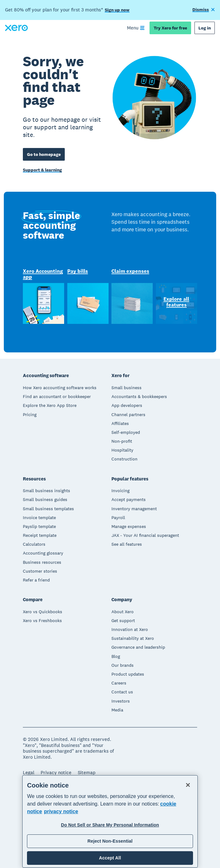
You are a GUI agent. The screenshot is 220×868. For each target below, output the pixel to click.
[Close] (188, 785)
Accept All (110, 858)
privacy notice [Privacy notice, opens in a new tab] (61, 811)
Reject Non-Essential (110, 841)
